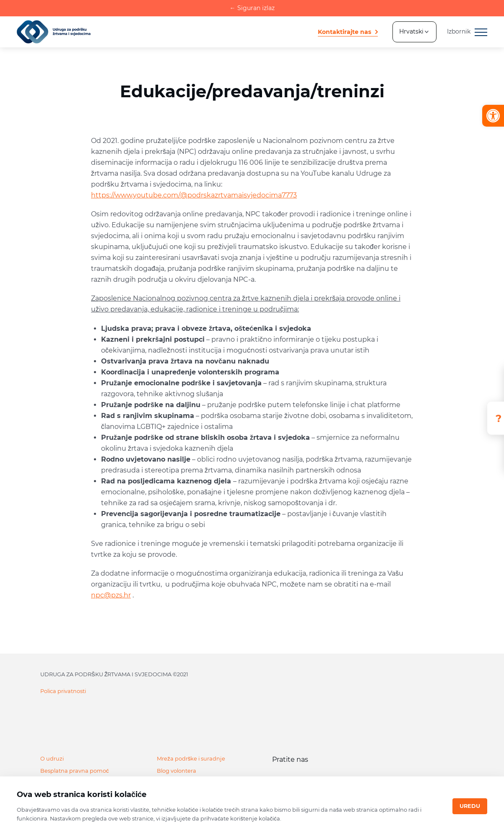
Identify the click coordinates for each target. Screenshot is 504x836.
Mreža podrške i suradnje (191, 759)
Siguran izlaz (252, 8)
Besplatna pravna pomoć (74, 771)
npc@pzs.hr (111, 595)
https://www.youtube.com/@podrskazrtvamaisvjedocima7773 (194, 195)
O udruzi (52, 759)
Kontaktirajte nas (344, 32)
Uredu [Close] (470, 806)
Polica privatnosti (63, 691)
